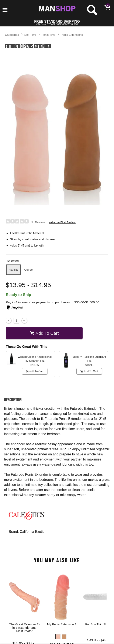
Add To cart (44, 333)
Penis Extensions (72, 35)
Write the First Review (62, 222)
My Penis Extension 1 (62, 624)
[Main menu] (5, 10)
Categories (12, 35)
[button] (58, 637)
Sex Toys (30, 35)
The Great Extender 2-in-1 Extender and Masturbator (25, 628)
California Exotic (32, 532)
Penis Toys (48, 35)
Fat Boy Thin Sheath (99, 624)
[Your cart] (107, 7)
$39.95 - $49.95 (99, 640)
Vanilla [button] (14, 269)
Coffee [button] (28, 269)
